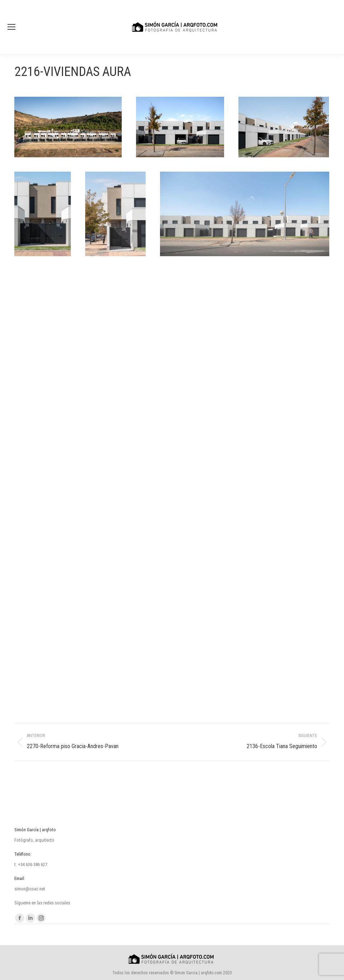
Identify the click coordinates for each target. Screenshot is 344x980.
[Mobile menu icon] (11, 27)
